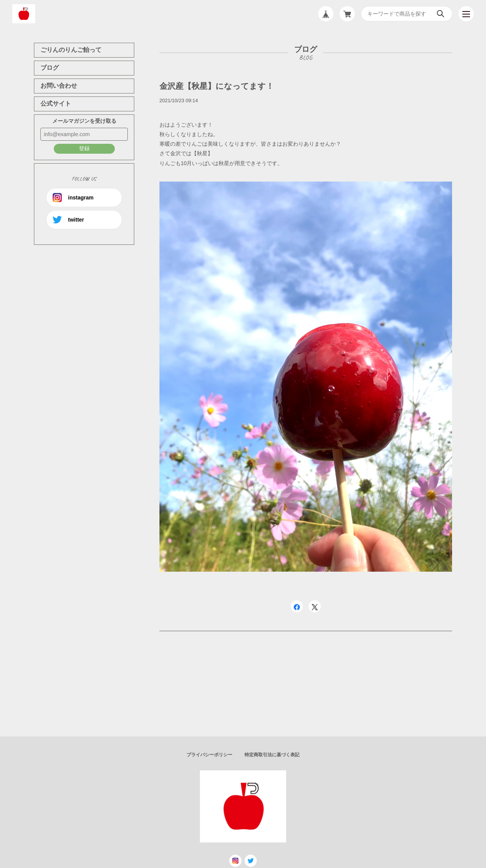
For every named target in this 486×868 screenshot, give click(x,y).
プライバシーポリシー (209, 755)
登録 (84, 148)
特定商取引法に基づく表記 (272, 755)
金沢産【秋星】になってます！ (217, 86)
